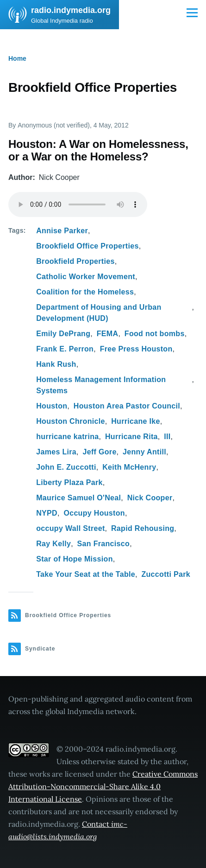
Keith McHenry (129, 467)
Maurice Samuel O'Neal (78, 498)
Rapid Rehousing (143, 528)
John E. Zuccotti (66, 467)
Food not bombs (155, 334)
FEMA (108, 334)
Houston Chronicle (71, 421)
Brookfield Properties (75, 261)
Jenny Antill (144, 452)
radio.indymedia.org (71, 10)
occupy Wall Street (70, 528)
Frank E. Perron (65, 349)
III (167, 437)
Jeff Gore (99, 452)
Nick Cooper (150, 498)
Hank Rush (56, 364)
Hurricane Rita (131, 437)
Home (17, 58)
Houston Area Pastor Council (127, 406)
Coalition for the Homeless (85, 292)
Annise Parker (62, 231)
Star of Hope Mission (75, 559)
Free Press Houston (136, 349)
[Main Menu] (192, 13)
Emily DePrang (63, 334)
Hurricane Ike (136, 421)
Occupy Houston (94, 513)
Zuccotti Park (166, 574)
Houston (52, 406)
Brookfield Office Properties (87, 246)
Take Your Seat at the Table (86, 574)
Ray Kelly (53, 544)
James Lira (56, 452)
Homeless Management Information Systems (101, 385)
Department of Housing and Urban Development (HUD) (99, 313)
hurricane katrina (67, 437)
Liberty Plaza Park (69, 482)
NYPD (47, 513)
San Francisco (104, 544)
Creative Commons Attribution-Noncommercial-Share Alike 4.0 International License (103, 786)
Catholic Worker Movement (86, 277)
